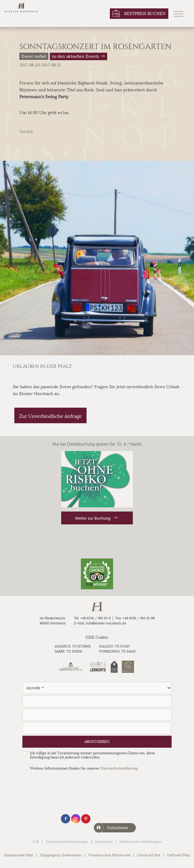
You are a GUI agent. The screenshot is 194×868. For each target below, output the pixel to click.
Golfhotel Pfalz (179, 855)
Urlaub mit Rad (149, 855)
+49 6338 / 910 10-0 (96, 618)
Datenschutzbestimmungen (67, 842)
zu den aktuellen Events (75, 56)
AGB (36, 842)
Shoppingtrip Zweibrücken (61, 855)
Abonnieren (97, 742)
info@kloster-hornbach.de (106, 623)
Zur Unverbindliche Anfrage (50, 416)
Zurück (26, 131)
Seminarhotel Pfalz (19, 855)
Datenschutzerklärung (119, 768)
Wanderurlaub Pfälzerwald (109, 855)
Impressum (104, 842)
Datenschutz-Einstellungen (141, 842)
